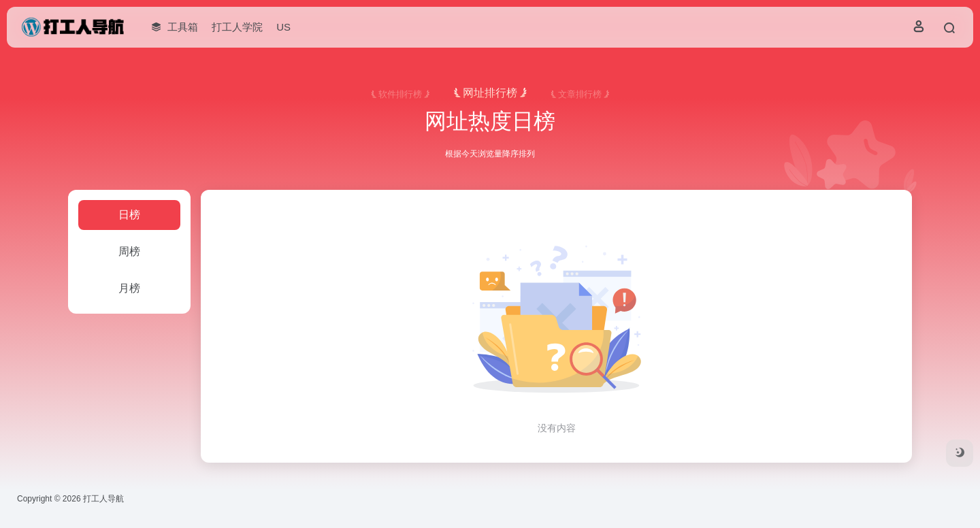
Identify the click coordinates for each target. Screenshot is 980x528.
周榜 (129, 251)
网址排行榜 (490, 93)
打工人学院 (237, 27)
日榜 (129, 215)
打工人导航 (103, 499)
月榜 (129, 288)
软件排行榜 (400, 95)
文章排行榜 (580, 95)
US (283, 27)
